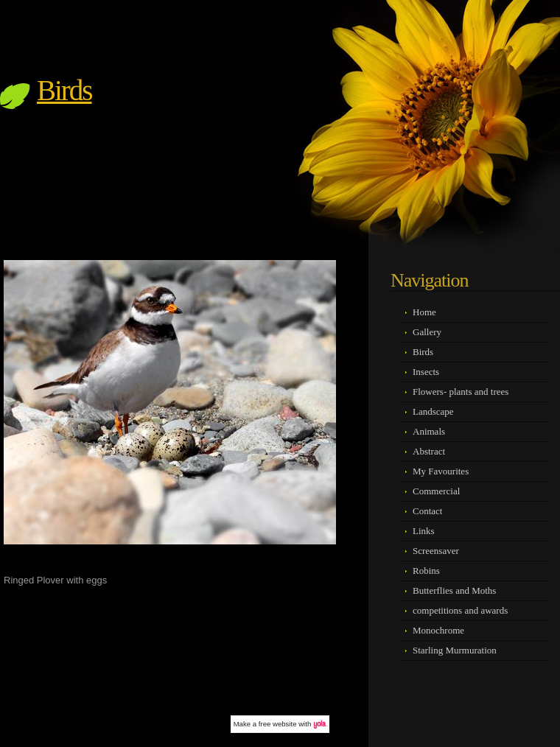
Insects (426, 372)
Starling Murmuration (455, 650)
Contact (427, 511)
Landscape (433, 411)
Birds (64, 90)
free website (278, 724)
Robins (426, 571)
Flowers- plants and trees (461, 392)
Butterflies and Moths (454, 590)
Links (424, 531)
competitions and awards (460, 610)
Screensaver (436, 551)
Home (424, 312)
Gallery (427, 332)
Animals (429, 431)
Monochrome (438, 630)
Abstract (429, 451)
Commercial (436, 491)
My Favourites (441, 471)
